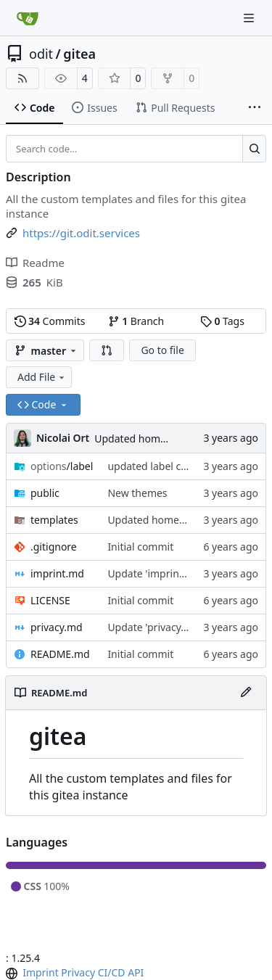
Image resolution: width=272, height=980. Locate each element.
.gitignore (54, 547)
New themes (137, 493)
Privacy (78, 972)
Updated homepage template (165, 438)
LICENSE (50, 600)
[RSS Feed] (22, 78)
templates (54, 520)
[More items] (255, 108)
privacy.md (57, 627)
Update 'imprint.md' (155, 573)
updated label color (153, 466)
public (45, 493)
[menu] (13, 973)
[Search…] (254, 149)
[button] (107, 350)
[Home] (28, 18)
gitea (79, 54)
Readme (35, 263)
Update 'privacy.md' (154, 627)
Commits (50, 321)
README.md (60, 654)
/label (62, 466)
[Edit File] (246, 693)
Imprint (41, 972)
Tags (222, 321)
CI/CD (112, 972)
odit (41, 54)
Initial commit (140, 547)
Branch (136, 321)
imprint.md (57, 573)
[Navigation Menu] (250, 18)
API (136, 972)
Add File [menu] (42, 377)
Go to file (162, 350)
